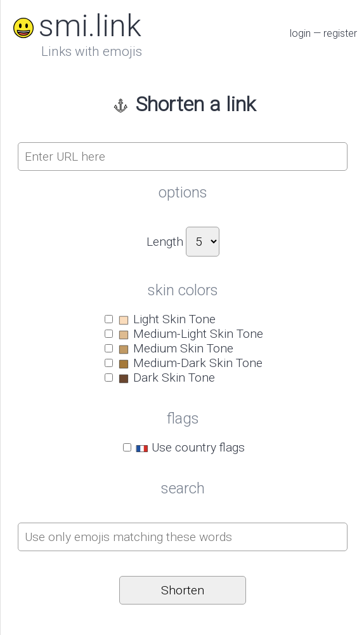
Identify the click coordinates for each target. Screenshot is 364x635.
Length (165, 242)
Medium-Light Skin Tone (190, 334)
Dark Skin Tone (166, 378)
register (340, 33)
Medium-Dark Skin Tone (190, 363)
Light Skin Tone (166, 319)
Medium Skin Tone (175, 348)
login (300, 33)
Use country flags (190, 447)
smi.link (75, 26)
